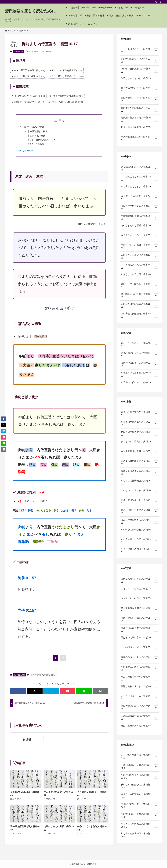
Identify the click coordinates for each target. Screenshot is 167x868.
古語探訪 (40, 144)
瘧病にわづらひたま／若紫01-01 (140, 580)
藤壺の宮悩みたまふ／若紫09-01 (140, 659)
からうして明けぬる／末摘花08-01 (140, 825)
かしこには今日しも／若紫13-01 (140, 698)
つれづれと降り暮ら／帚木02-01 (140, 178)
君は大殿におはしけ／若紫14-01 (140, 707)
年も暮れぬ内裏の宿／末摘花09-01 (140, 835)
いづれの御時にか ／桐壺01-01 (140, 51)
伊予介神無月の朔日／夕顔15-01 (140, 551)
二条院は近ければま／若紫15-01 (140, 717)
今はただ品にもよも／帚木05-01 (140, 208)
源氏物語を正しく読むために (31, 11)
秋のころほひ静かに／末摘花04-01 (140, 786)
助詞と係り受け (38, 136)
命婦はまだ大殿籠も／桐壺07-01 (140, 109)
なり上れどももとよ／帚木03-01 (140, 188)
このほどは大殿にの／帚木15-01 (140, 305)
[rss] (156, 2)
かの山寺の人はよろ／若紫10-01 (140, 668)
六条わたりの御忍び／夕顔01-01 (140, 414)
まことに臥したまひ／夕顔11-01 (140, 511)
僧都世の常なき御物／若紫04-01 (140, 610)
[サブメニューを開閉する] (156, 51)
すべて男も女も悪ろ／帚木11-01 (140, 266)
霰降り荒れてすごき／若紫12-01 (140, 688)
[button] (18, 691)
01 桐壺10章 (19, 51)
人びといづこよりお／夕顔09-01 (140, 492)
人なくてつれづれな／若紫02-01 (140, 590)
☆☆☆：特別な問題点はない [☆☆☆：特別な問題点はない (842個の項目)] (66, 76)
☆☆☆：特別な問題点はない (43, 675)
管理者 (27, 739)
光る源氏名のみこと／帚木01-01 (140, 168)
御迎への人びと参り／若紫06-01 (140, 629)
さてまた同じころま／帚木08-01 (140, 237)
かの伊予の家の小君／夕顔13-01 (140, 531)
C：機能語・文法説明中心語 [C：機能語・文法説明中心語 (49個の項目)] (28, 102)
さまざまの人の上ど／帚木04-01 (140, 198)
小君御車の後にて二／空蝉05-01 (140, 384)
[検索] (160, 2)
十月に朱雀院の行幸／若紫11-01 (140, 678)
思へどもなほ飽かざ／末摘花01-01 (140, 757)
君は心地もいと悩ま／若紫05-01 (140, 619)
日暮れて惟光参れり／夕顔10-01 (140, 502)
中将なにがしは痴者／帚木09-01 (140, 247)
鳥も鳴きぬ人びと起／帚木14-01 (140, 296)
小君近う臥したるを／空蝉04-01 (140, 374)
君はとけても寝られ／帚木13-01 (140, 286)
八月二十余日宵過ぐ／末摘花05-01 (140, 796)
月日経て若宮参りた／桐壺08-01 (140, 119)
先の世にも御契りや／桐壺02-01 (140, 60)
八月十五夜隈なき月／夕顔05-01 (140, 453)
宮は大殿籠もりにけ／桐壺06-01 (140, 100)
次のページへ (27, 151)
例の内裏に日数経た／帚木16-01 (140, 315)
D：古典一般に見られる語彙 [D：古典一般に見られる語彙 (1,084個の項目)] (66, 102)
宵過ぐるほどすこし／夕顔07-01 (140, 472)
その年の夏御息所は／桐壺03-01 (140, 70)
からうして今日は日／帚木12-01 (140, 276)
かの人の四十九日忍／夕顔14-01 (140, 541)
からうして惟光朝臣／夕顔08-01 (140, 482)
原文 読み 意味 (34, 127)
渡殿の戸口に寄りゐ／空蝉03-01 (140, 364)
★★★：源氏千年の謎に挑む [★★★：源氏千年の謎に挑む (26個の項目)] (28, 70)
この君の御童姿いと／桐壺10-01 (140, 139)
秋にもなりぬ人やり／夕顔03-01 (140, 433)
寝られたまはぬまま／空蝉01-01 (140, 345)
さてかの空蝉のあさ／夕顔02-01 (140, 423)
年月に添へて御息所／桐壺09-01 (140, 129)
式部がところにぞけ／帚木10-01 (140, 256)
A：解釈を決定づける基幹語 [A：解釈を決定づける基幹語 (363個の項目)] (29, 96)
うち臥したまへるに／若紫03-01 (140, 600)
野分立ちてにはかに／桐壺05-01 (140, 90)
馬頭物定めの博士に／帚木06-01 (140, 217)
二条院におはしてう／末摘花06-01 (140, 806)
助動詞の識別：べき (46, 140)
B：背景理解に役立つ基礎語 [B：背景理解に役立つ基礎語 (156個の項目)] (66, 96)
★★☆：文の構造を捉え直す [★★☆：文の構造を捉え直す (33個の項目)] (66, 70)
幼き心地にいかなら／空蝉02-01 (140, 355)
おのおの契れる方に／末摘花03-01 (140, 776)
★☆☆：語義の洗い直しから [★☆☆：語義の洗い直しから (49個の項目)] (28, 76)
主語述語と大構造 (39, 131)
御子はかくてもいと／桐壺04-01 (140, 80)
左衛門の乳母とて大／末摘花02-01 (140, 766)
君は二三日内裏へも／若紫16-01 (140, 727)
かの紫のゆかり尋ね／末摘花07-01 (140, 815)
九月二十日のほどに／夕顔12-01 (140, 521)
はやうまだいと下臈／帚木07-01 (140, 227)
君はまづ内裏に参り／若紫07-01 (140, 639)
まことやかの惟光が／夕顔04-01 (140, 443)
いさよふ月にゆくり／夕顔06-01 (140, 463)
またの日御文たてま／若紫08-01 (140, 649)
